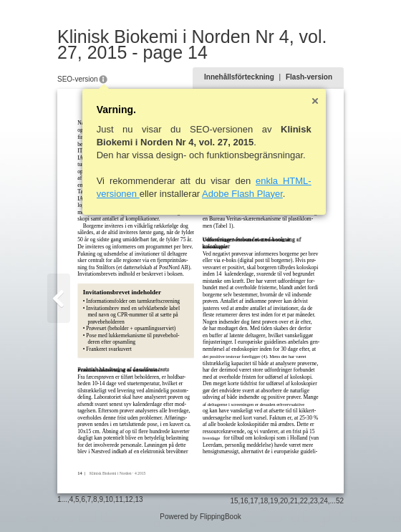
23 (314, 501)
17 (254, 501)
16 (244, 501)
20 (284, 501)
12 (129, 499)
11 (119, 499)
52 (340, 501)
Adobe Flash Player (242, 194)
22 (304, 501)
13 (139, 499)
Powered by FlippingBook (200, 517)
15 (234, 501)
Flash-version (309, 77)
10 (109, 499)
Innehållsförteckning (239, 77)
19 (274, 501)
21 (294, 501)
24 (324, 501)
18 (264, 501)
